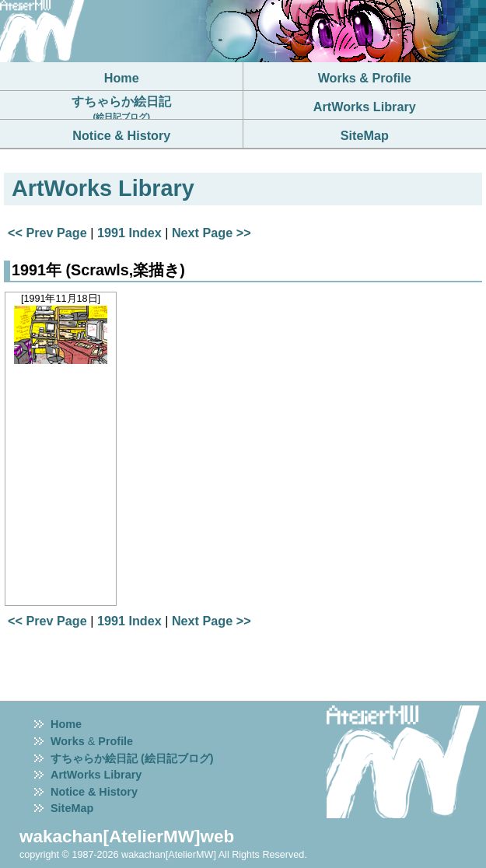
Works (68, 741)
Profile (115, 741)
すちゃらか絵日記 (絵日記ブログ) (132, 758)
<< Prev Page (47, 233)
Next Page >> (212, 233)
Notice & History (94, 792)
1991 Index (129, 233)
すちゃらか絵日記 (121, 108)
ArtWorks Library (96, 775)
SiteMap (72, 808)
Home (66, 724)
